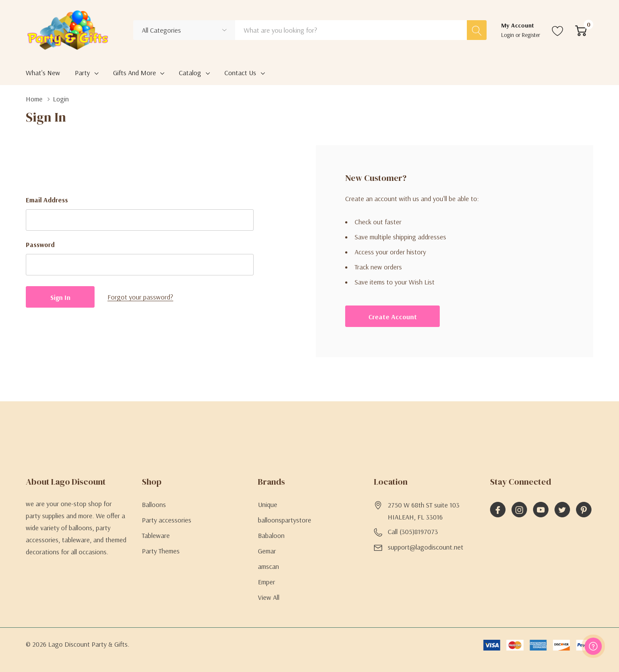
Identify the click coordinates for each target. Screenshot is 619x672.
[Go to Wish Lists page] (558, 30)
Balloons (154, 504)
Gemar (267, 551)
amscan (268, 566)
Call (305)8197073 (413, 531)
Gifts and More (135, 73)
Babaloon (271, 535)
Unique (268, 504)
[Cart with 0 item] (581, 30)
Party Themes (161, 551)
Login (508, 35)
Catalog (190, 73)
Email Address (47, 200)
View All (269, 597)
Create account (393, 317)
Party (82, 73)
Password (40, 244)
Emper (267, 582)
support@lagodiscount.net (426, 547)
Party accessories (167, 520)
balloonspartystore (285, 520)
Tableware (156, 535)
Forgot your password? (140, 297)
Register (531, 35)
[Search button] (477, 30)
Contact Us (240, 73)
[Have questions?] (593, 646)
